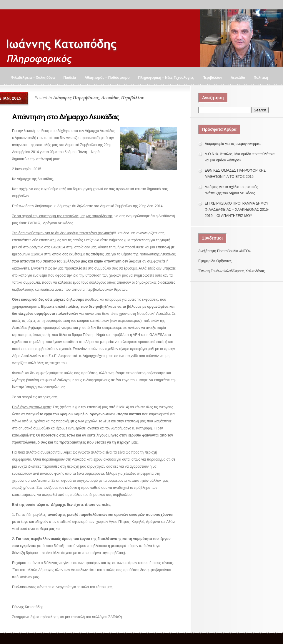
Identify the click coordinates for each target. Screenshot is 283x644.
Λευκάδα (238, 78)
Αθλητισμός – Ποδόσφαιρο (107, 78)
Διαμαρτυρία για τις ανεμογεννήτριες (233, 144)
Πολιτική (261, 78)
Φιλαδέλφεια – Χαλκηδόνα (33, 78)
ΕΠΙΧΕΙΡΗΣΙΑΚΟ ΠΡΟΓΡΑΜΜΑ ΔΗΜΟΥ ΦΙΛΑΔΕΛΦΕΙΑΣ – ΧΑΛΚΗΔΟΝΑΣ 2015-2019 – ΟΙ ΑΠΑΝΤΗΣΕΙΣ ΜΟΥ (237, 210)
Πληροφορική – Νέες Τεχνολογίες (166, 78)
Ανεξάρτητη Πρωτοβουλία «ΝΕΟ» (224, 251)
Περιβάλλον (212, 78)
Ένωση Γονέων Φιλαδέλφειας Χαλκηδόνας (232, 271)
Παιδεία (70, 78)
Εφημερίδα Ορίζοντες (215, 261)
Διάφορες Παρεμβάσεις (76, 98)
